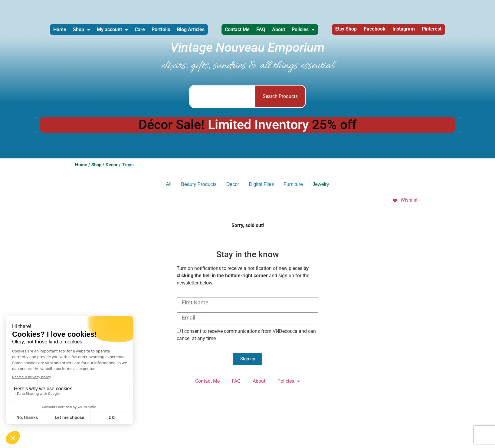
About (311, 31)
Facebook (416, 31)
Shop (83, 31)
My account (119, 31)
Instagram (450, 31)
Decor (112, 168)
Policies (341, 31)
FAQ (288, 31)
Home (56, 31)
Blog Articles (214, 31)
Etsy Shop (382, 31)
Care (152, 31)
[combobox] (223, 100)
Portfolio (179, 31)
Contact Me (259, 31)
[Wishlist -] (406, 203)
